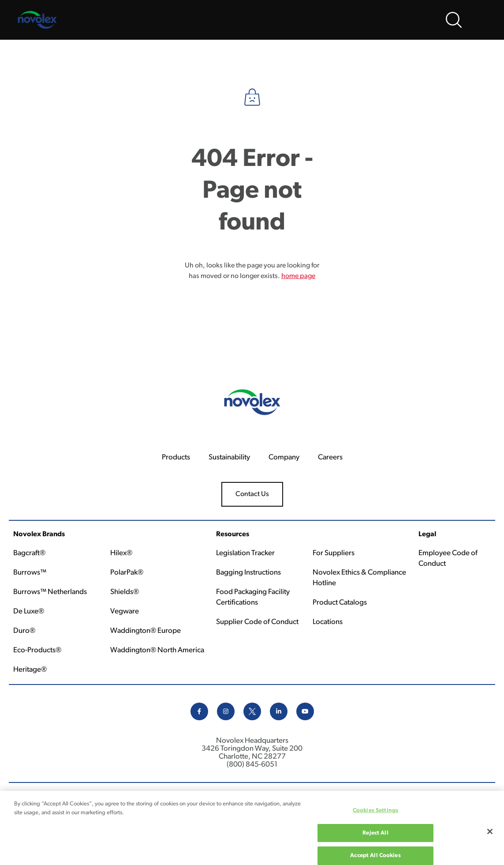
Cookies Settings (375, 815)
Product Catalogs (340, 603)
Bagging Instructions (248, 573)
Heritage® (30, 670)
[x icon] (252, 718)
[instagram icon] (226, 718)
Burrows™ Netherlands (50, 592)
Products (176, 457)
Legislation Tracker (245, 553)
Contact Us (252, 494)
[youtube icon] (305, 718)
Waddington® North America (157, 650)
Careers (330, 457)
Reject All (375, 838)
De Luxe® (29, 611)
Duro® (24, 631)
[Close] (490, 836)
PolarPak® (127, 573)
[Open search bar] (454, 20)
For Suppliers (334, 553)
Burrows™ (30, 573)
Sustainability (229, 457)
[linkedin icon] (279, 718)
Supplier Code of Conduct (257, 622)
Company (284, 457)
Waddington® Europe (146, 631)
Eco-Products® (37, 650)
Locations (328, 622)
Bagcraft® (29, 553)
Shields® (125, 592)
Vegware (125, 611)
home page (298, 276)
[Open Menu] (482, 20)
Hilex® (121, 553)
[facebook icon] (199, 718)
